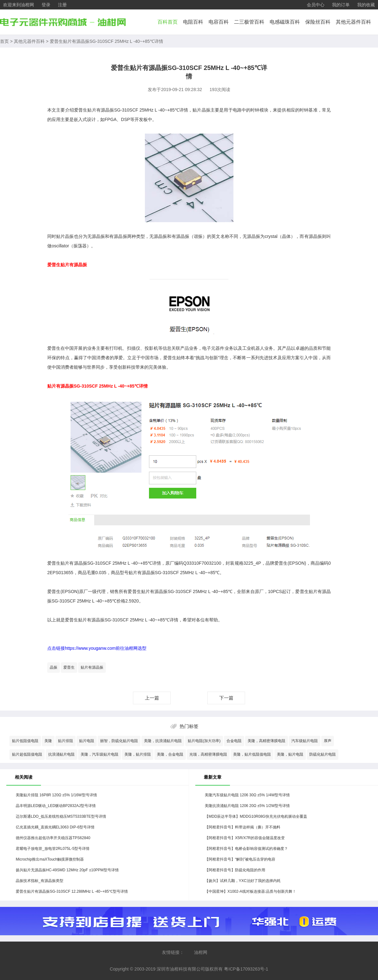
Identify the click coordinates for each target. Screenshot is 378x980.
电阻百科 (193, 22)
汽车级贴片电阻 (305, 741)
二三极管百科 (249, 22)
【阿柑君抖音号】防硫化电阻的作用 (235, 870)
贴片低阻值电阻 (25, 741)
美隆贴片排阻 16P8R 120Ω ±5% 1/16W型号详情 (56, 795)
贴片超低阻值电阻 (27, 754)
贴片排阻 (66, 741)
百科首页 (168, 22)
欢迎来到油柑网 (19, 5)
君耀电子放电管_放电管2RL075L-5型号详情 (53, 849)
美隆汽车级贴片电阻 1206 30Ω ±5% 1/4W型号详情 (247, 795)
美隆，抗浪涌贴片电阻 (163, 741)
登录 (46, 5)
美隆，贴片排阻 (138, 754)
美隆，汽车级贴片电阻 (100, 754)
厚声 (328, 741)
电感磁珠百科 (285, 22)
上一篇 (152, 698)
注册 (62, 5)
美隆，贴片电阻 (290, 754)
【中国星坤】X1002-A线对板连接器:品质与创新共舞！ (250, 891)
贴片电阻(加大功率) (204, 741)
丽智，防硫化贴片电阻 (119, 741)
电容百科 (219, 22)
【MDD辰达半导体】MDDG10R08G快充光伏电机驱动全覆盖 (256, 816)
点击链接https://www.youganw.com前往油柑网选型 (97, 648)
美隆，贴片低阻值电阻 (252, 754)
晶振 (54, 667)
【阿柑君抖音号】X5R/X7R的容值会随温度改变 (245, 838)
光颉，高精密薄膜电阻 (208, 754)
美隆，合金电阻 (170, 754)
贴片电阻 (87, 741)
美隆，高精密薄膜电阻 (266, 741)
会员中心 (316, 5)
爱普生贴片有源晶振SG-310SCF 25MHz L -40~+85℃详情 (106, 41)
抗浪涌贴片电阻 (61, 754)
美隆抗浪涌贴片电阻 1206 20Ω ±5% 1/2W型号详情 (247, 806)
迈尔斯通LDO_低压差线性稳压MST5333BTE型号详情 (61, 816)
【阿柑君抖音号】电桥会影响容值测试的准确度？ (246, 849)
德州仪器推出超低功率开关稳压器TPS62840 (53, 838)
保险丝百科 (318, 22)
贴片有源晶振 (92, 667)
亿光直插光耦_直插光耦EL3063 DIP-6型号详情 (55, 827)
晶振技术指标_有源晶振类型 (40, 881)
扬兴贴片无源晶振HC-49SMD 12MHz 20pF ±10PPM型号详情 (67, 870)
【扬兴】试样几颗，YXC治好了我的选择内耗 (243, 881)
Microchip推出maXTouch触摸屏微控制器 (50, 859)
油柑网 (201, 952)
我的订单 (341, 5)
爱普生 (69, 667)
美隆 (48, 741)
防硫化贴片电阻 (323, 754)
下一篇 (226, 698)
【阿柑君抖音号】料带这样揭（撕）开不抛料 (243, 827)
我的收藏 (366, 5)
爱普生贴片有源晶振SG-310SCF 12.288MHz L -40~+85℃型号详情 (72, 891)
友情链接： (173, 952)
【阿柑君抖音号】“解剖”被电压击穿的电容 (240, 859)
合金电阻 (234, 741)
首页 (4, 41)
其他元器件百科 (353, 22)
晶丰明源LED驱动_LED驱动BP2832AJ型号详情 (56, 806)
